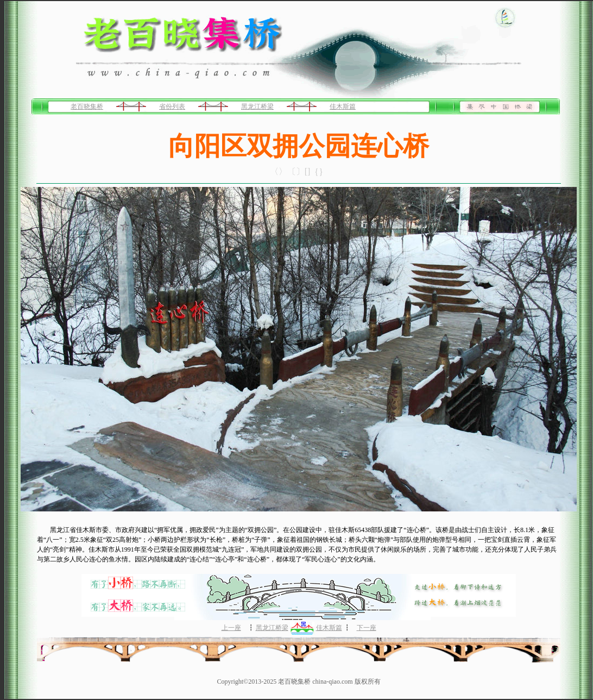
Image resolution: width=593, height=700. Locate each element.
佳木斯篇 (343, 107)
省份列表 (172, 107)
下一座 (367, 628)
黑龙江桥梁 (257, 107)
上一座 (231, 628)
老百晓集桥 (87, 107)
